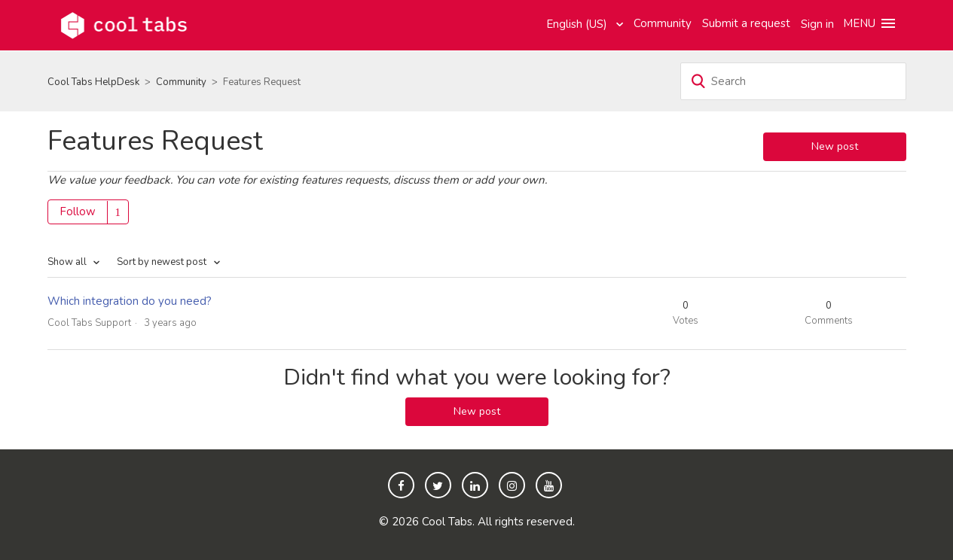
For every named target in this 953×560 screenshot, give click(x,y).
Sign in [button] (817, 24)
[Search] (793, 81)
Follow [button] (78, 212)
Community (663, 23)
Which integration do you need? (130, 301)
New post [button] (835, 146)
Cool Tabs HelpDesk (93, 82)
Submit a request (746, 23)
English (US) (578, 24)
